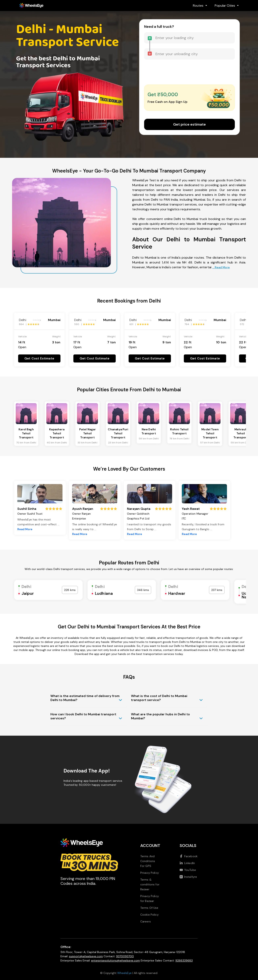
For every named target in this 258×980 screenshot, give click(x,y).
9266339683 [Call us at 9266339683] (184, 960)
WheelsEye (124, 973)
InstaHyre (188, 877)
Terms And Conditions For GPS (148, 861)
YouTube (188, 870)
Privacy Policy (150, 873)
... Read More (221, 267)
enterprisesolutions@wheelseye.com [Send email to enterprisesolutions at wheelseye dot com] (115, 960)
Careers (146, 921)
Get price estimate (189, 124)
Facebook (189, 856)
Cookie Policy (149, 915)
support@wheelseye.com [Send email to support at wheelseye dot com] (86, 956)
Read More (25, 529)
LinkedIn (187, 863)
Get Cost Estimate (39, 358)
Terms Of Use (149, 908)
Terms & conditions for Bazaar (150, 884)
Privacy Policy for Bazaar (150, 898)
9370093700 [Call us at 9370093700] (125, 956)
